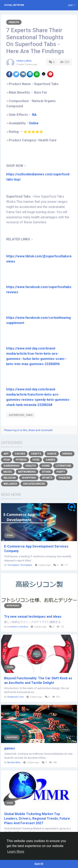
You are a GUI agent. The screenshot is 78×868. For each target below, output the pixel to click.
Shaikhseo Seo (16, 697)
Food (36, 460)
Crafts (36, 454)
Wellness (10, 484)
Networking (27, 472)
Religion (10, 478)
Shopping (29, 478)
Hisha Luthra (24, 61)
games (10, 748)
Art (6, 454)
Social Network (14, 5)
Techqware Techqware (20, 565)
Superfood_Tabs (21, 415)
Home (46, 466)
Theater (64, 478)
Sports (47, 478)
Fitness (21, 460)
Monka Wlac (14, 762)
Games (50, 460)
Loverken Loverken (18, 627)
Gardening (11, 466)
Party (61, 472)
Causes (20, 454)
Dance (52, 454)
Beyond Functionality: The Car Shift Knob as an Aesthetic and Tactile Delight (38, 680)
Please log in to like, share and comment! (28, 430)
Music (8, 472)
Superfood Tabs (18, 197)
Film (7, 460)
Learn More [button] (16, 851)
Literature (63, 466)
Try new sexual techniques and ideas (33, 617)
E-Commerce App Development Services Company (36, 549)
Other (46, 472)
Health (14, 22)
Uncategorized (34, 484)
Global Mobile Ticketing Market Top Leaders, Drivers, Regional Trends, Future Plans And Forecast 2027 (37, 818)
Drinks (67, 454)
